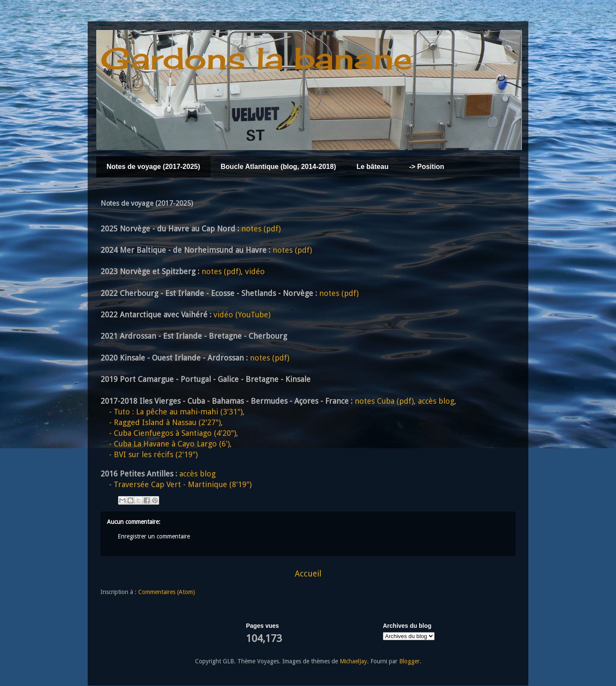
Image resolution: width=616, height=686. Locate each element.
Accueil (308, 574)
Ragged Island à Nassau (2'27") (161, 422)
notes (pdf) (261, 229)
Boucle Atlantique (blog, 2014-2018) (278, 167)
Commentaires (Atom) (167, 592)
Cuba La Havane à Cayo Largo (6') (165, 444)
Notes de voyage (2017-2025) (153, 167)
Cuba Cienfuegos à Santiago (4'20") (168, 433)
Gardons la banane (256, 58)
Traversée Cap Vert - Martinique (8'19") (183, 484)
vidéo (255, 271)
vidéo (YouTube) (242, 315)
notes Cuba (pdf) (384, 401)
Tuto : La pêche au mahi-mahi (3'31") (178, 412)
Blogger (409, 661)
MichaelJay (353, 661)
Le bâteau (372, 167)
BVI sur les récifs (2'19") (149, 454)
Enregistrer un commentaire (154, 536)
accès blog (436, 401)
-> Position (426, 167)
